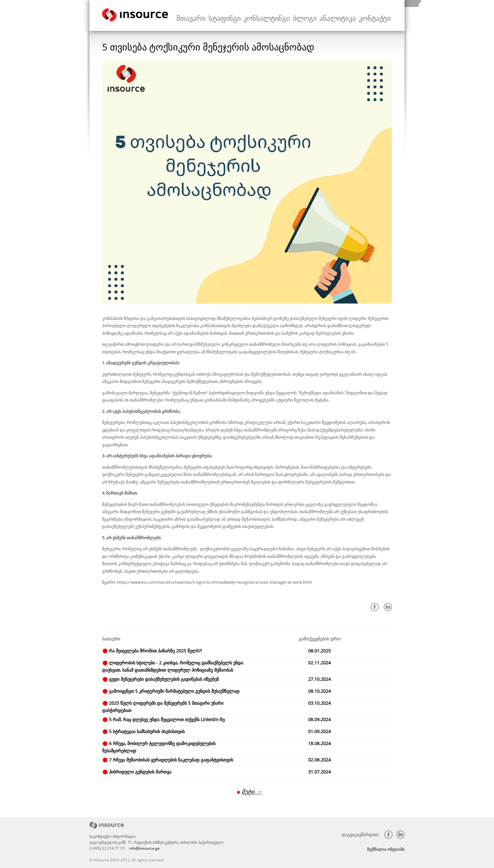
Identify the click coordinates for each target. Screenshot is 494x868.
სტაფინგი (257, 15)
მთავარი (230, 15)
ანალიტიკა (348, 15)
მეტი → (252, 791)
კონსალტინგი (290, 15)
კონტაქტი (378, 15)
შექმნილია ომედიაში (386, 848)
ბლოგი (321, 15)
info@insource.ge (144, 847)
